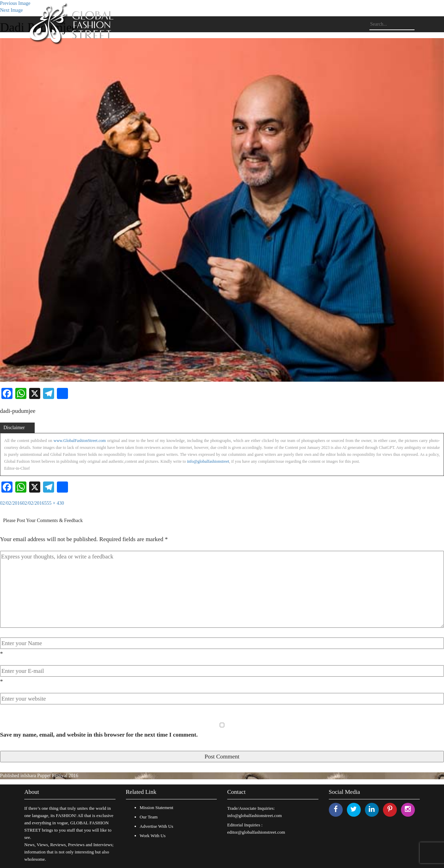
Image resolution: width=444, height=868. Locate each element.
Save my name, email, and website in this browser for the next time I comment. (99, 735)
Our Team (149, 817)
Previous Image (15, 3)
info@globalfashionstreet (208, 461)
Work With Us (153, 836)
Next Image (11, 10)
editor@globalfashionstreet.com (256, 832)
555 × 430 (54, 503)
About (32, 792)
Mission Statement (157, 808)
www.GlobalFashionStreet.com (80, 441)
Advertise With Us (157, 826)
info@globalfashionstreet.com (254, 815)
